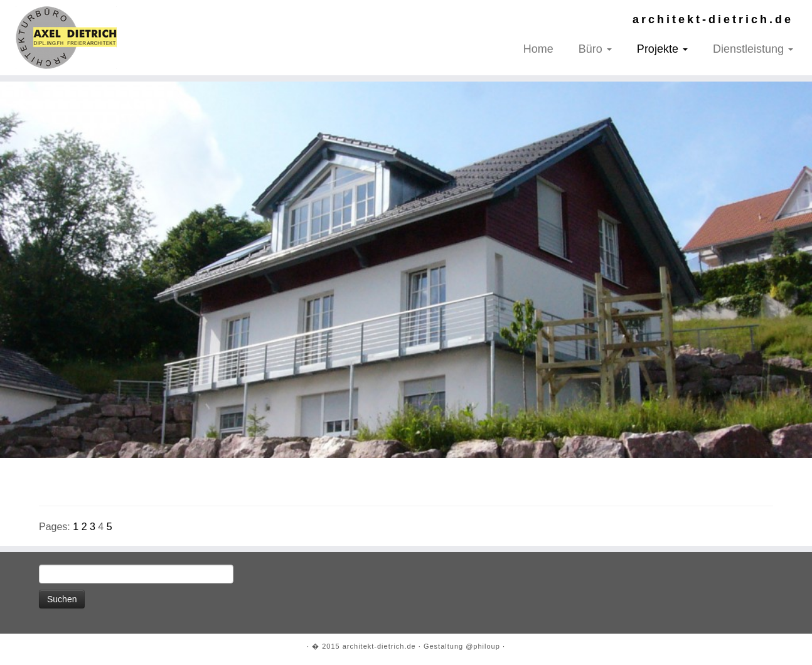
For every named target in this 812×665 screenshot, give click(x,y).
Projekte (662, 49)
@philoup (483, 646)
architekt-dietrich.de (379, 646)
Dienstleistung (753, 49)
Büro (595, 49)
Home (538, 49)
